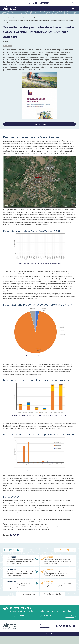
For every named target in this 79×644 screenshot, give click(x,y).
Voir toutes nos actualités (53, 594)
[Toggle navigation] (73, 8)
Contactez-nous (70, 634)
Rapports (32, 18)
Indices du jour (22, 615)
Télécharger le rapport (40, 124)
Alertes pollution (49, 615)
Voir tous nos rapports (28, 594)
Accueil (6, 18)
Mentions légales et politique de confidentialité (52, 634)
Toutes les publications (19, 18)
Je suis (31, 3)
